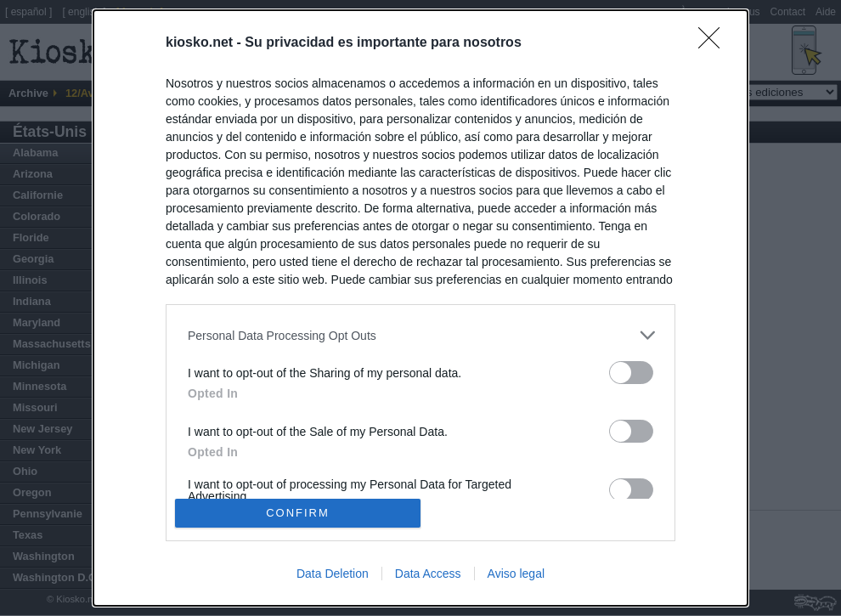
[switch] (631, 373)
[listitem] (420, 335)
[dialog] (420, 308)
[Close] (714, 43)
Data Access (428, 574)
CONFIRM (298, 512)
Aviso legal (516, 574)
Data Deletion (333, 574)
